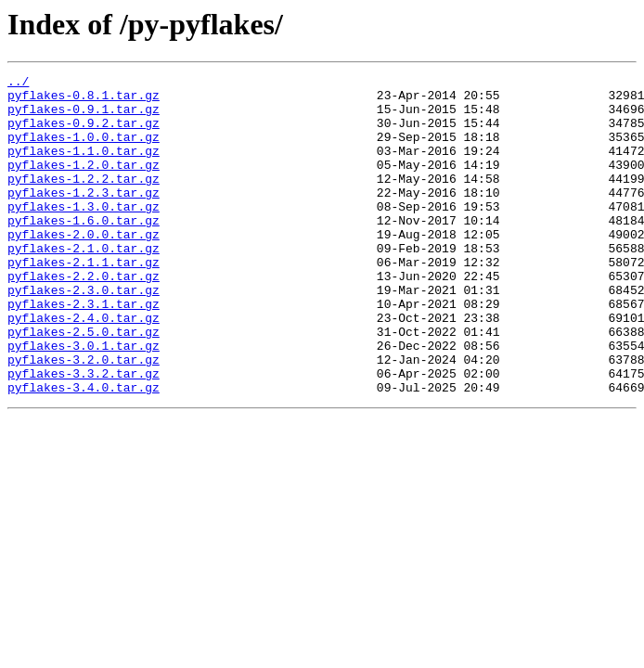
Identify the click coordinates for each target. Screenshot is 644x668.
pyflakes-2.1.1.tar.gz (84, 301)
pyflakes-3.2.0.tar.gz (84, 417)
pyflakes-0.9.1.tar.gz (84, 117)
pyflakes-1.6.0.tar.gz (84, 250)
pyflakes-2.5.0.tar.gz (84, 384)
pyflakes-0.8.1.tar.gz (84, 100)
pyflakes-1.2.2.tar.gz (84, 200)
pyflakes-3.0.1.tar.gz (84, 401)
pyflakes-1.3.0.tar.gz (84, 234)
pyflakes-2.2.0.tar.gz (84, 317)
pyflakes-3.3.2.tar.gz (84, 434)
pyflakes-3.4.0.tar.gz (84, 451)
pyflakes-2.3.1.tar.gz (84, 351)
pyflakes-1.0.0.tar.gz (84, 150)
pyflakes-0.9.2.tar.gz (84, 134)
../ (18, 83)
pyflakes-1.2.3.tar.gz (84, 217)
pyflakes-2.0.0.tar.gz (84, 267)
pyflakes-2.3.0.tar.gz (84, 334)
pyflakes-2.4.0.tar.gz (84, 367)
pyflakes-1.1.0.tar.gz (84, 167)
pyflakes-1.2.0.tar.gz (84, 184)
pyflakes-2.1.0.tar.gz (84, 284)
